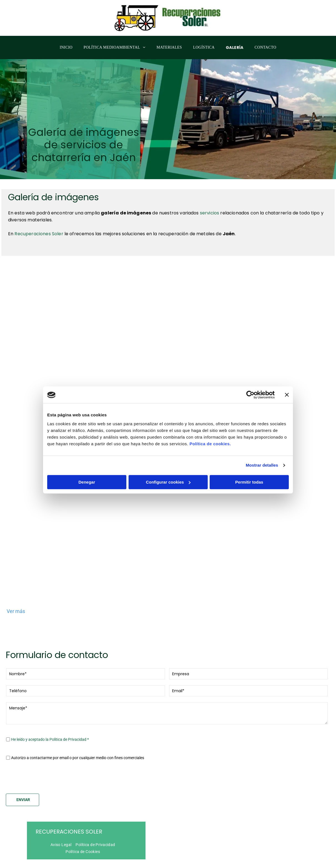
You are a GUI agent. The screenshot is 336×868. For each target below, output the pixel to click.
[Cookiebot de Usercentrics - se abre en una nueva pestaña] (250, 389)
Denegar (87, 476)
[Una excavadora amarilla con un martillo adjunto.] (276, 338)
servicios (210, 213)
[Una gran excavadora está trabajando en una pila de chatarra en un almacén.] (60, 338)
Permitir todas (249, 476)
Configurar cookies (168, 476)
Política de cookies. (210, 438)
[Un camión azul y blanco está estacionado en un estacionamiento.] (60, 553)
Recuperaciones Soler (69, 819)
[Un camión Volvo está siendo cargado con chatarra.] (168, 338)
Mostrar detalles (262, 459)
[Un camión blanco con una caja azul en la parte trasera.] (168, 553)
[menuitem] (66, 48)
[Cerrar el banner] (287, 389)
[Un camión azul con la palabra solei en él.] (276, 553)
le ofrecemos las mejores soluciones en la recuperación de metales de (144, 234)
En (11, 234)
